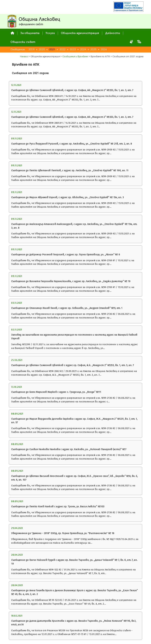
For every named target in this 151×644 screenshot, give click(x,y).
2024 (83, 49)
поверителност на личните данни (92, 639)
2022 (62, 49)
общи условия (101, 635)
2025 (93, 49)
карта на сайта (122, 639)
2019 (31, 49)
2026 (104, 49)
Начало (24, 57)
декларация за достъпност (126, 635)
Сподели (138, 640)
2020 (42, 49)
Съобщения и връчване (75, 57)
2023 (73, 49)
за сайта (86, 635)
